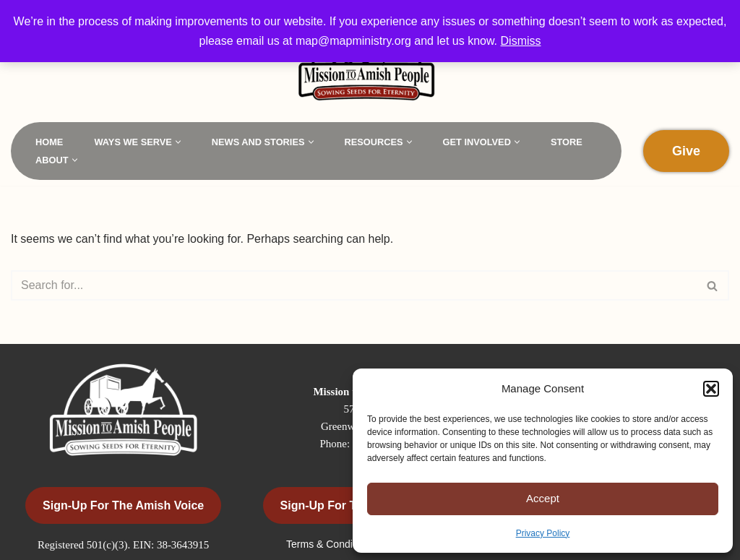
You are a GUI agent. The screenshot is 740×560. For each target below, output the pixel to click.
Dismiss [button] (521, 41)
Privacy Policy (543, 533)
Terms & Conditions (331, 544)
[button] (711, 389)
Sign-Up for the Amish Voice (123, 505)
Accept (543, 498)
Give (686, 151)
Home (49, 142)
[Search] (354, 285)
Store (567, 142)
